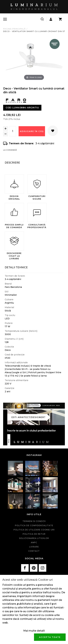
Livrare (34, 547)
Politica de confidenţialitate (34, 525)
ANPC (34, 542)
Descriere (12, 163)
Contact (34, 551)
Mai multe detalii (34, 631)
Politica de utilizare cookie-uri (34, 530)
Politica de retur (34, 534)
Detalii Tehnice (16, 267)
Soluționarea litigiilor (34, 538)
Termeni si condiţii (34, 521)
